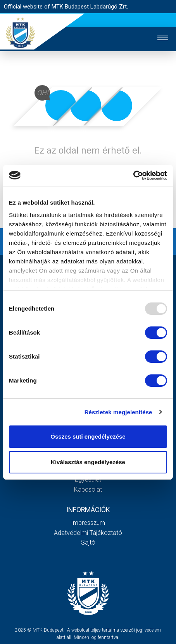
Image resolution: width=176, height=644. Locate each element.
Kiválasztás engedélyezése (88, 462)
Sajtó (88, 542)
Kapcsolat (88, 489)
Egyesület (88, 479)
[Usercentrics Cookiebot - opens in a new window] (133, 176)
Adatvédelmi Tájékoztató (88, 533)
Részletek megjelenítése (118, 412)
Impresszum (88, 523)
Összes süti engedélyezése (88, 436)
